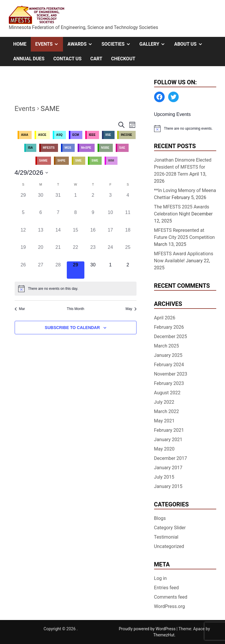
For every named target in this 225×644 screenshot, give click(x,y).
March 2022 (167, 411)
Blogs (160, 518)
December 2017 (171, 458)
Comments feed (171, 597)
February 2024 (169, 365)
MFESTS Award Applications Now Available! (184, 257)
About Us (190, 44)
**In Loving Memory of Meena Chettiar (185, 194)
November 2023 (171, 374)
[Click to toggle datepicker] (31, 173)
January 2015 (168, 486)
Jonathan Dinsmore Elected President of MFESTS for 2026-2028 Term (183, 167)
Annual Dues (29, 59)
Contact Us (67, 59)
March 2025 (167, 346)
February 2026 (169, 327)
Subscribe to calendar (72, 328)
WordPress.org (169, 606)
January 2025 (168, 355)
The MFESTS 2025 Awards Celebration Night (182, 210)
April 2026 (165, 318)
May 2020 (164, 449)
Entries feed (167, 588)
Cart (96, 59)
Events (49, 44)
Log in (160, 578)
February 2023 (169, 383)
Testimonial (166, 537)
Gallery (155, 44)
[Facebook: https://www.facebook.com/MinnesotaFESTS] (159, 97)
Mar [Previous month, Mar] (20, 309)
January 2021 (168, 440)
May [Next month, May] (131, 309)
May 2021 (164, 421)
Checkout (123, 59)
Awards (82, 44)
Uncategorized (169, 546)
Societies (118, 44)
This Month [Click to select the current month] (75, 309)
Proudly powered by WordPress (148, 629)
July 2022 (164, 402)
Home (20, 44)
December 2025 (171, 336)
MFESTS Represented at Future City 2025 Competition (185, 234)
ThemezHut (164, 635)
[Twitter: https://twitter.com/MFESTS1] (173, 97)
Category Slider (170, 528)
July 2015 (164, 477)
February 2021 (169, 430)
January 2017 (168, 468)
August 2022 (167, 393)
